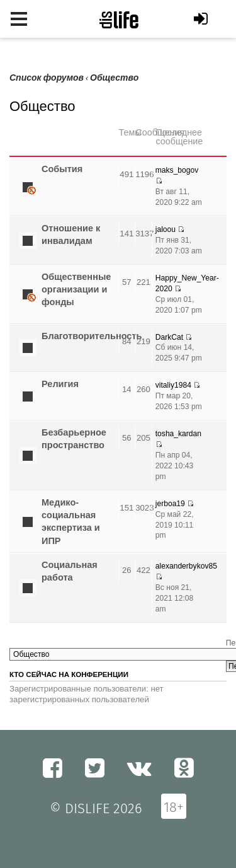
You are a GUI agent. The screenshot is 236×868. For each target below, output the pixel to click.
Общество (114, 78)
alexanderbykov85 (186, 566)
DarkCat (169, 337)
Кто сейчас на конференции (69, 674)
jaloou (166, 229)
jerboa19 (170, 504)
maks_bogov (177, 170)
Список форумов (47, 78)
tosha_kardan (178, 434)
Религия (60, 384)
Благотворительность (92, 336)
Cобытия (62, 169)
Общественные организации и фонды (76, 290)
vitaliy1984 (173, 385)
